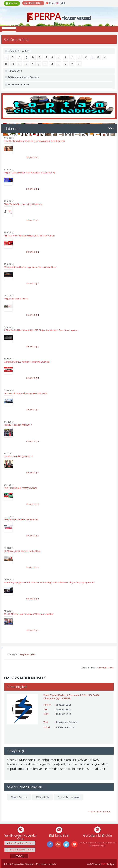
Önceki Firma (88, 668)
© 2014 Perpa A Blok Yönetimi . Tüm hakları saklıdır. (30, 864)
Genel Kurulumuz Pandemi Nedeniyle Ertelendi (27, 362)
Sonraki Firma (106, 668)
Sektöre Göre (15, 71)
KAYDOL (12, 3)
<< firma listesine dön (99, 812)
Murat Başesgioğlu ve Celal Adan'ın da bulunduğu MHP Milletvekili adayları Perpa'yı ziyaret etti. (50, 583)
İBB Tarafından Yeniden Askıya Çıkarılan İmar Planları (29, 236)
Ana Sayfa (12, 654)
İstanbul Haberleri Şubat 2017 (18, 456)
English (62, 3)
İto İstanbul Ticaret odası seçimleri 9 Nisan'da (26, 393)
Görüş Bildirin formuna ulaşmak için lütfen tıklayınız (97, 844)
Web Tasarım (94, 864)
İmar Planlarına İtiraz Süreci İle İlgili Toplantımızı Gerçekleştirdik (34, 141)
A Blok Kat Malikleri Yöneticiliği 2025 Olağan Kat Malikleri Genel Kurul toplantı (41, 330)
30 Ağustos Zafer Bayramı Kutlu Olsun (22, 551)
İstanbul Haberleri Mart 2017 (18, 425)
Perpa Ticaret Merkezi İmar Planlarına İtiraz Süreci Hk (29, 173)
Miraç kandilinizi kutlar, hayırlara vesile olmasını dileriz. (30, 267)
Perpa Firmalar (27, 654)
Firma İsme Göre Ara (19, 84)
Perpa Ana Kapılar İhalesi (16, 299)
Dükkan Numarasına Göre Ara (24, 77)
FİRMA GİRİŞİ (34, 3)
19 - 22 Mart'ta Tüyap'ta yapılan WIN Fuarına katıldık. (29, 614)
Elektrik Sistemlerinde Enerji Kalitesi (21, 520)
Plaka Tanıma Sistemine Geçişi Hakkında (23, 204)
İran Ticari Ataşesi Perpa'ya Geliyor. (21, 488)
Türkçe (52, 3)
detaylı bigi (32, 157)
